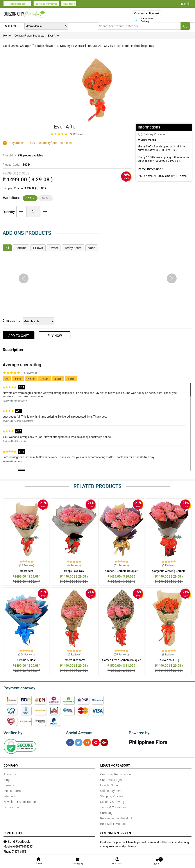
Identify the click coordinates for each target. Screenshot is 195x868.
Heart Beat (27, 571)
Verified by (12, 732)
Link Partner (12, 806)
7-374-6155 (19, 850)
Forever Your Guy (169, 660)
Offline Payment (111, 789)
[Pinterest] (96, 741)
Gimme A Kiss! (26, 660)
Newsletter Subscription (20, 800)
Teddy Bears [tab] (73, 248)
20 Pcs (46, 198)
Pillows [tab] (38, 248)
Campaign (107, 811)
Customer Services (115, 832)
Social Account (78, 732)
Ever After (54, 35)
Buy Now (55, 336)
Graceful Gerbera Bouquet (121, 571)
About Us (10, 773)
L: (144, 176)
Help (186, 4)
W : (159, 176)
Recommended (17, 4)
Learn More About (115, 764)
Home (7, 35)
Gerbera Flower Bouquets (29, 35)
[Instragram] (87, 741)
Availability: (22, 155)
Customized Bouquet (147, 13)
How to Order (109, 784)
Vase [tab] (92, 248)
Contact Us (13, 832)
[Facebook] (70, 741)
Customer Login (111, 778)
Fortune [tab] (21, 248)
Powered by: (139, 732)
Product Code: (17, 165)
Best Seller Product (46, 4)
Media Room (12, 789)
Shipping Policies (112, 795)
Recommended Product (116, 817)
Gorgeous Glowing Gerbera (169, 571)
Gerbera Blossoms (74, 660)
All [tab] (7, 248)
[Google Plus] (104, 741)
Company (11, 764)
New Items (69, 4)
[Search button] (185, 26)
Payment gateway (17, 687)
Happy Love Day (74, 571)
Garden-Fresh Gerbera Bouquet (121, 660)
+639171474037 (22, 845)
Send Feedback (17, 840)
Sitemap (9, 795)
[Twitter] (79, 741)
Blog (7, 778)
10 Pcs (30, 198)
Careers (9, 784)
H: (175, 176)
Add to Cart (19, 336)
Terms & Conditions (113, 806)
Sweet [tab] (54, 248)
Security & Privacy (112, 800)
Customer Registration (116, 773)
